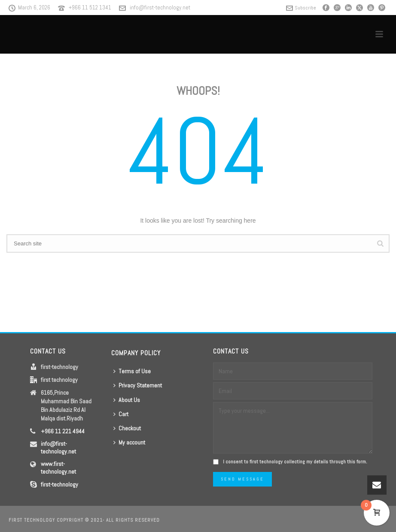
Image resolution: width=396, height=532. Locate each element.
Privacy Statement (138, 385)
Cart (121, 414)
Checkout (127, 428)
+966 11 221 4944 (63, 431)
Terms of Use (132, 371)
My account (129, 442)
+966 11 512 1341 (90, 8)
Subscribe (301, 8)
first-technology (59, 484)
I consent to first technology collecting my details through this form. (295, 462)
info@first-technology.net (160, 8)
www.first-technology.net (58, 468)
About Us (127, 400)
